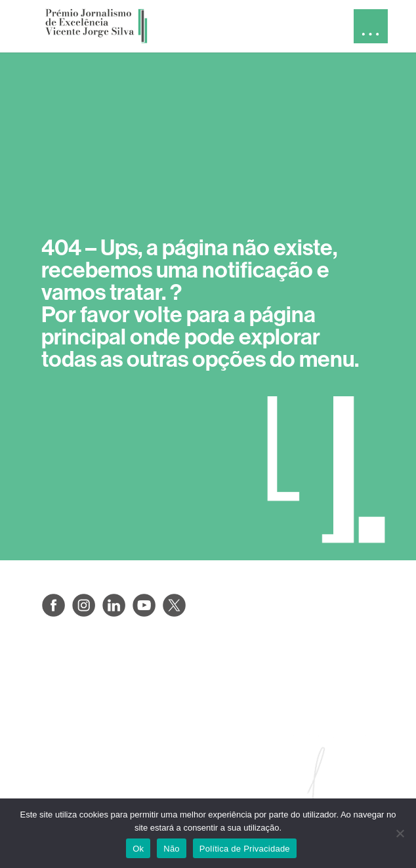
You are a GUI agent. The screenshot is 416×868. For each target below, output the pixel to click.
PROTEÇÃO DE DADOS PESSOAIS (131, 684)
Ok (138, 849)
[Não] (400, 833)
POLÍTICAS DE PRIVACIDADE (117, 653)
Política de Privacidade (245, 849)
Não (172, 849)
